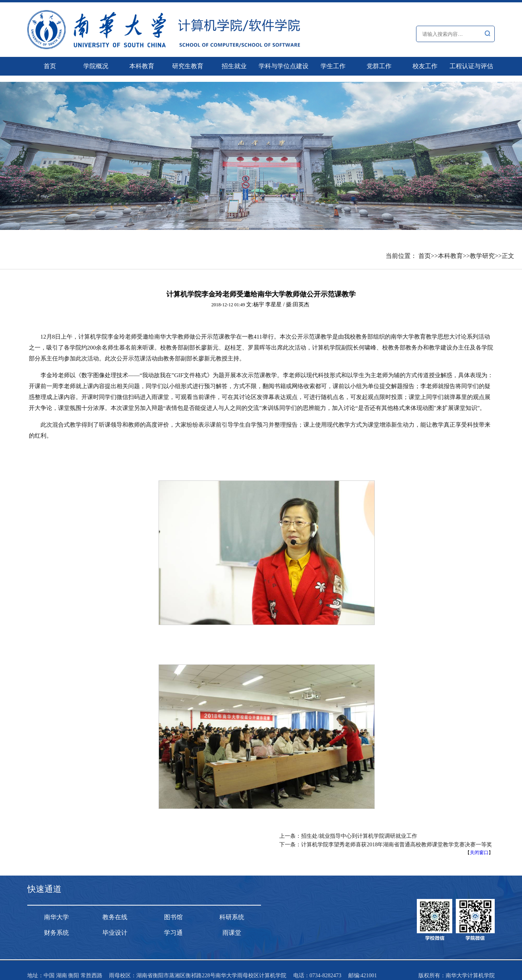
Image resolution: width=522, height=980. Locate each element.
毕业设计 (115, 933)
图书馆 (173, 917)
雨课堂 (232, 933)
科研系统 (232, 917)
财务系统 (56, 933)
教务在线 (115, 917)
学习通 (173, 933)
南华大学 (56, 917)
